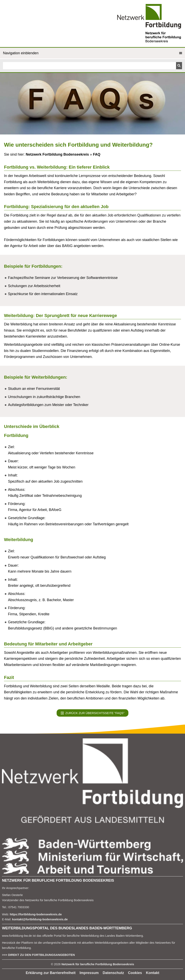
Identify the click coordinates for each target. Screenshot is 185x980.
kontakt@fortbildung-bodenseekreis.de (40, 919)
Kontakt (153, 973)
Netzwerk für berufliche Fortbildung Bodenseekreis (98, 964)
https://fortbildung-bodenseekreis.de (36, 914)
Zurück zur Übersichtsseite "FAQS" (93, 713)
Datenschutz (113, 973)
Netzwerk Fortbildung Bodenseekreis (57, 154)
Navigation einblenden (21, 53)
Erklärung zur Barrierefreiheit (51, 973)
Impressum (89, 973)
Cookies (135, 973)
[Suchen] (90, 66)
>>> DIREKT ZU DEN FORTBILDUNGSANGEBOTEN (38, 955)
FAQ (97, 154)
